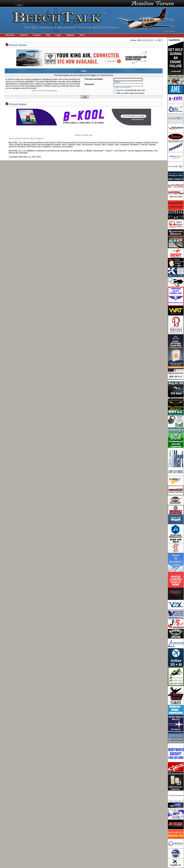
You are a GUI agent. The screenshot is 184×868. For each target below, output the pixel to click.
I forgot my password (122, 87)
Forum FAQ (29, 138)
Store (82, 35)
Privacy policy (51, 91)
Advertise (10, 35)
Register (70, 35)
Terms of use (37, 91)
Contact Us (40, 138)
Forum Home (18, 45)
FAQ (48, 35)
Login (58, 35)
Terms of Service (16, 138)
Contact (37, 35)
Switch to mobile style (84, 135)
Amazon (24, 35)
